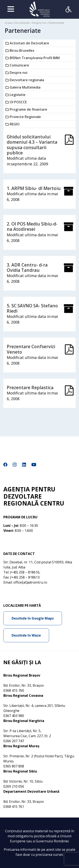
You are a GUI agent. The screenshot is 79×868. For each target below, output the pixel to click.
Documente (22, 23)
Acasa (8, 23)
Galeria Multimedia (25, 87)
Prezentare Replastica (30, 388)
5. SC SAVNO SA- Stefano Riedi (32, 308)
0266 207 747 (14, 741)
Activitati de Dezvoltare (29, 43)
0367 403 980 (14, 716)
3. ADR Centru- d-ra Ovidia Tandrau (27, 267)
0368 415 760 (14, 690)
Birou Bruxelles (22, 50)
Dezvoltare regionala (27, 80)
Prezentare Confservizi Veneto (31, 349)
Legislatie (18, 95)
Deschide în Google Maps (33, 618)
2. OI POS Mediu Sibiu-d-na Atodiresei (32, 226)
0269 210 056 (14, 786)
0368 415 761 (14, 807)
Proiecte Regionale (25, 117)
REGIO (15, 124)
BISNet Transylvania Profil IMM (35, 58)
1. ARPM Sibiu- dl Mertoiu (34, 188)
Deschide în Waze (26, 635)
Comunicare (19, 65)
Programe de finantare (28, 109)
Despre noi (39, 23)
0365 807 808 (14, 766)
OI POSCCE (18, 102)
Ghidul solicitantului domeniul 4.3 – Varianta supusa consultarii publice (32, 145)
